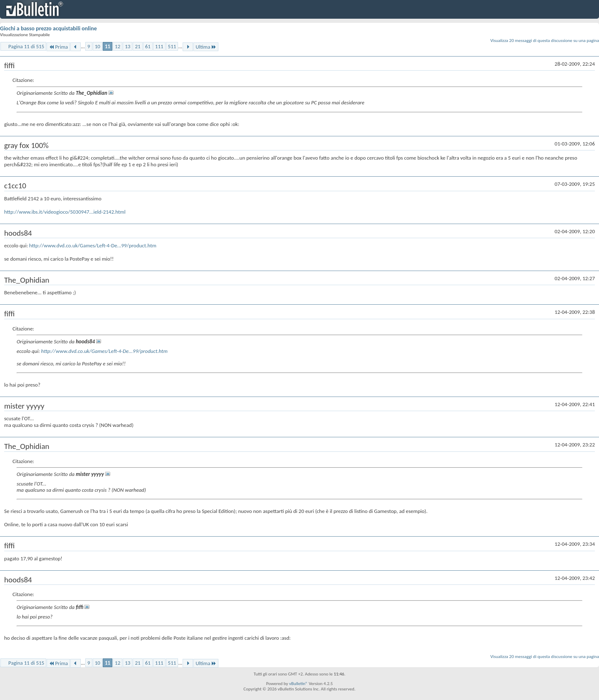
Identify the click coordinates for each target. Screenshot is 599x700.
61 (148, 46)
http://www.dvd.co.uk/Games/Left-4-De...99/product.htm (93, 245)
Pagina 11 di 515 (26, 46)
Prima (58, 47)
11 (108, 46)
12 (118, 46)
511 (172, 46)
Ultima (206, 47)
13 (127, 46)
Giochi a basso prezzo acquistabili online (48, 28)
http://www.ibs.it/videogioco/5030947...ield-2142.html (65, 212)
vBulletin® (298, 684)
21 (137, 46)
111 (159, 46)
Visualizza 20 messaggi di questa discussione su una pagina (545, 41)
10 (98, 46)
